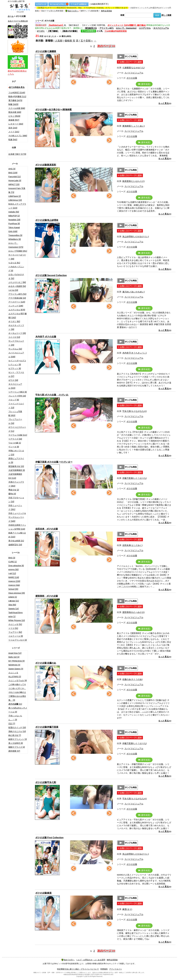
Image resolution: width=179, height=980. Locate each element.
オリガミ (41, 31)
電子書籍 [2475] (15, 100)
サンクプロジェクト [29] (16, 343)
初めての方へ (72, 11)
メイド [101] (14, 132)
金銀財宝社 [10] (15, 545)
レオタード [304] (16, 124)
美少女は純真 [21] (16, 541)
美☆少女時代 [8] (16, 743)
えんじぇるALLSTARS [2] (15, 675)
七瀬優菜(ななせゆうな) (134, 68)
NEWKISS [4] (14, 665)
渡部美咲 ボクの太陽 (47, 596)
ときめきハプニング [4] (16, 269)
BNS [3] (12, 558)
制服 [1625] (13, 104)
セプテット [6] (15, 368)
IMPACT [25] (14, 184)
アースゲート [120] (17, 302)
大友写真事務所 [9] (17, 470)
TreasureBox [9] (15, 235)
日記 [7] (12, 724)
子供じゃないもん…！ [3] (15, 718)
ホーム (11, 16)
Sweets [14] (13, 609)
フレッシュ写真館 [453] (15, 413)
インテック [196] (16, 306)
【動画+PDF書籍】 (70, 31)
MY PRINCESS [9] (17, 661)
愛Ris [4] (12, 494)
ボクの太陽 (132, 78)
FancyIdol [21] (15, 177)
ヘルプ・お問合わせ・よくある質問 (91, 960)
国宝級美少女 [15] (16, 466)
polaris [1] (13, 597)
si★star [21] (14, 601)
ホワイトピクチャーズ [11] (17, 429)
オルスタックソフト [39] (16, 327)
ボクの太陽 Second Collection (51, 275)
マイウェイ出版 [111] (18, 435)
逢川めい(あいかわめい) (134, 292)
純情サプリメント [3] (18, 739)
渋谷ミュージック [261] (15, 507)
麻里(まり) (127, 909)
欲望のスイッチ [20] (17, 727)
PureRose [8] (14, 224)
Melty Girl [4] (14, 657)
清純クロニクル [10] (17, 731)
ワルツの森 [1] (15, 443)
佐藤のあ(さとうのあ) (133, 679)
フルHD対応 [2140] (17, 93)
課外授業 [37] (14, 751)
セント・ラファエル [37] (16, 374)
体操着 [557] (14, 120)
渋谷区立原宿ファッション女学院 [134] (17, 527)
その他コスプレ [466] (18, 136)
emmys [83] (13, 569)
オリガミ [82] (14, 321)
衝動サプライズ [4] (17, 747)
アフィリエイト (116, 969)
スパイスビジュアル (134, 73)
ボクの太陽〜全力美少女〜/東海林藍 (54, 110)
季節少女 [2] (14, 490)
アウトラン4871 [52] (17, 294)
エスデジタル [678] (17, 310)
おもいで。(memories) (126, 28)
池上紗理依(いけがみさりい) (136, 237)
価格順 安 (70, 41)
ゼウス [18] (13, 380)
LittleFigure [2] (15, 196)
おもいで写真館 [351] (18, 251)
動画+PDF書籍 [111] (17, 96)
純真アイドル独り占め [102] (17, 535)
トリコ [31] (13, 628)
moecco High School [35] (14, 587)
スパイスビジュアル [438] (16, 355)
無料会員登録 (106, 11)
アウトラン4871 (106, 28)
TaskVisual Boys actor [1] (16, 615)
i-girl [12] (12, 573)
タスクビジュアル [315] (15, 386)
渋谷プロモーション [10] (16, 500)
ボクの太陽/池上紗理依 (47, 220)
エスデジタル (145, 28)
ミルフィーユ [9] (16, 636)
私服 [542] (13, 140)
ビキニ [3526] (14, 116)
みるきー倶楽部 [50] (17, 286)
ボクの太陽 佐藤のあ (46, 663)
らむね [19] (13, 290)
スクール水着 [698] (17, 108)
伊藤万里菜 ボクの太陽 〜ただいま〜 (54, 462)
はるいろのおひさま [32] (16, 276)
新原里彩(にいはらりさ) (134, 181)
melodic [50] (14, 212)
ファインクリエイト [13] (16, 406)
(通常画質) (144, 84)
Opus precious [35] (17, 593)
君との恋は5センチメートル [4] (18, 710)
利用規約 (104, 969)
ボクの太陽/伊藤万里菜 (47, 727)
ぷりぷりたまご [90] (17, 282)
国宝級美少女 (91, 28)
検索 (122, 15)
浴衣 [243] (13, 128)
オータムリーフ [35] (17, 333)
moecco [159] (14, 581)
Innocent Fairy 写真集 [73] (17, 190)
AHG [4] (12, 169)
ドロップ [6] (14, 400)
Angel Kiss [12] (15, 653)
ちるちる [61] (14, 263)
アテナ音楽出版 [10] (17, 298)
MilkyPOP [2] (14, 216)
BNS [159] (13, 173)
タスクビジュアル (161, 28)
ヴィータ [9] (14, 447)
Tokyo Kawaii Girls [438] (14, 229)
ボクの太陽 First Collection (49, 838)
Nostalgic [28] (14, 220)
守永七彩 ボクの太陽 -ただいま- (52, 395)
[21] (15, 704)
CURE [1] (13, 562)
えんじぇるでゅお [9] (18, 681)
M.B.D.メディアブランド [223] (17, 206)
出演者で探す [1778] (17, 154)
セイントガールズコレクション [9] (17, 363)
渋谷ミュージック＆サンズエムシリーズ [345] (17, 517)
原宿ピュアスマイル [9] (16, 460)
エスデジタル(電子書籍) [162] (18, 316)
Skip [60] (12, 605)
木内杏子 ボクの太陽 (46, 337)
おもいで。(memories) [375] (16, 245)
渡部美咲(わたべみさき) (134, 612)
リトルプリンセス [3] (18, 640)
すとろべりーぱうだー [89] (17, 257)
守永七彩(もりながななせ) (135, 411)
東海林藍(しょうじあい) (134, 126)
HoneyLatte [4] (15, 181)
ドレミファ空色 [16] (17, 396)
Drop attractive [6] (16, 566)
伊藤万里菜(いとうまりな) (135, 478)
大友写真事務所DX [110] (15, 476)
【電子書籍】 (53, 31)
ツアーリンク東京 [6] (18, 392)
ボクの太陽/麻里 (43, 893)
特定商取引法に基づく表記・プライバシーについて (78, 969)
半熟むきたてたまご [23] (16, 453)
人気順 (59, 41)
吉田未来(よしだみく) (133, 545)
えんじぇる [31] (15, 624)
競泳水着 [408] (15, 112)
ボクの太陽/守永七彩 (46, 782)
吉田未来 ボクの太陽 (47, 529)
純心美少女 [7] (15, 735)
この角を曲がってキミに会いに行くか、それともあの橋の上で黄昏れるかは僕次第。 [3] (17, 692)
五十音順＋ (87, 41)
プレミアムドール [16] (15, 421)
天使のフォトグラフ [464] (16, 484)
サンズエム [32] (15, 349)
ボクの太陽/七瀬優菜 (46, 51)
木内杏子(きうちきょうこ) (135, 353)
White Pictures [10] (17, 620)
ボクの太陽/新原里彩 (46, 165)
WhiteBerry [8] (15, 239)
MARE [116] (14, 577)
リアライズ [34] (15, 439)
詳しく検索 (166, 15)
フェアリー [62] (15, 632)
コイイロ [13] (14, 337)
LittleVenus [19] (15, 200)
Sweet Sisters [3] (16, 669)
